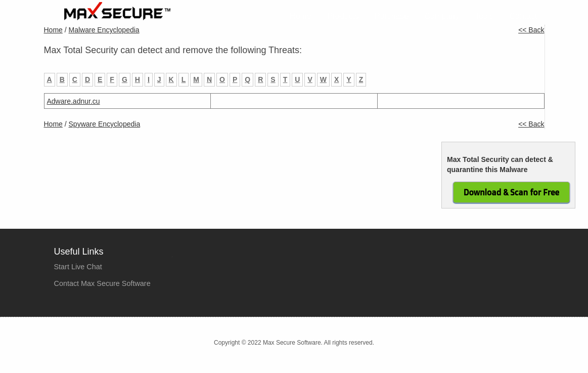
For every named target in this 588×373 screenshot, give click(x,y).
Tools (484, 16)
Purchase (392, 16)
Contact (523, 16)
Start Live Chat (78, 267)
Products (343, 16)
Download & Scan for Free (511, 192)
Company (442, 16)
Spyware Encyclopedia (105, 124)
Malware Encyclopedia (104, 30)
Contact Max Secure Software (102, 283)
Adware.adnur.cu (74, 101)
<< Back (531, 30)
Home (301, 16)
